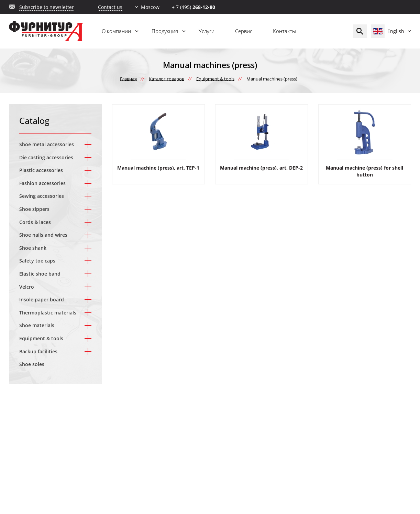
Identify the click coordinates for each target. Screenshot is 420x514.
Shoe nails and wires (43, 235)
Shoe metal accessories (47, 144)
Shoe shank (33, 248)
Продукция (165, 31)
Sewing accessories (42, 196)
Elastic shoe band (40, 274)
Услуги (207, 31)
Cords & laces (35, 222)
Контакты (284, 31)
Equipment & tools (41, 338)
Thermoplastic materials (48, 313)
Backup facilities (38, 351)
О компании (116, 31)
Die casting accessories (46, 157)
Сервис (244, 31)
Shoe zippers (34, 209)
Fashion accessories (42, 183)
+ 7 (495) (194, 7)
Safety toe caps (37, 261)
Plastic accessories (41, 170)
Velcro (27, 287)
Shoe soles (32, 364)
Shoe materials (37, 325)
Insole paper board (42, 299)
